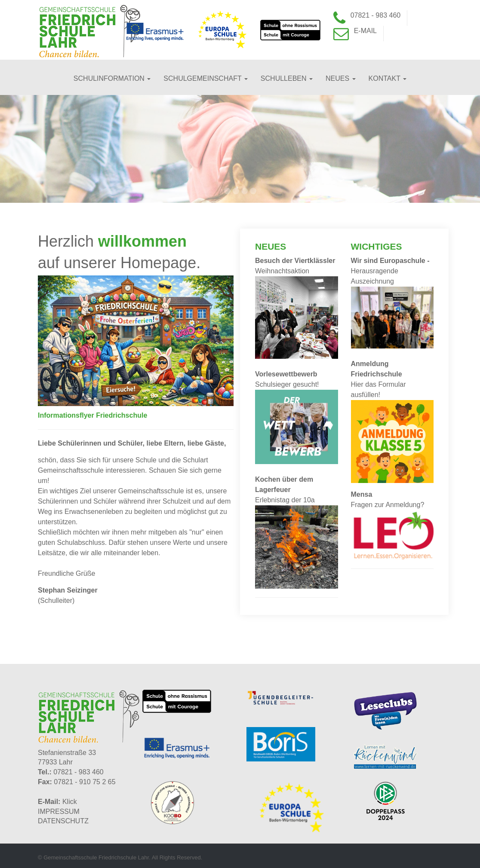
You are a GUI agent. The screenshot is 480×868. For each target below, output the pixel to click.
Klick (70, 802)
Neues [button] (341, 78)
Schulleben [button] (287, 78)
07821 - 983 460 (376, 15)
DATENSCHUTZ (63, 821)
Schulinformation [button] (112, 78)
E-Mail (365, 31)
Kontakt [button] (388, 78)
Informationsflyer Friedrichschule (92, 415)
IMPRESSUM (59, 811)
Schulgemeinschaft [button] (206, 78)
